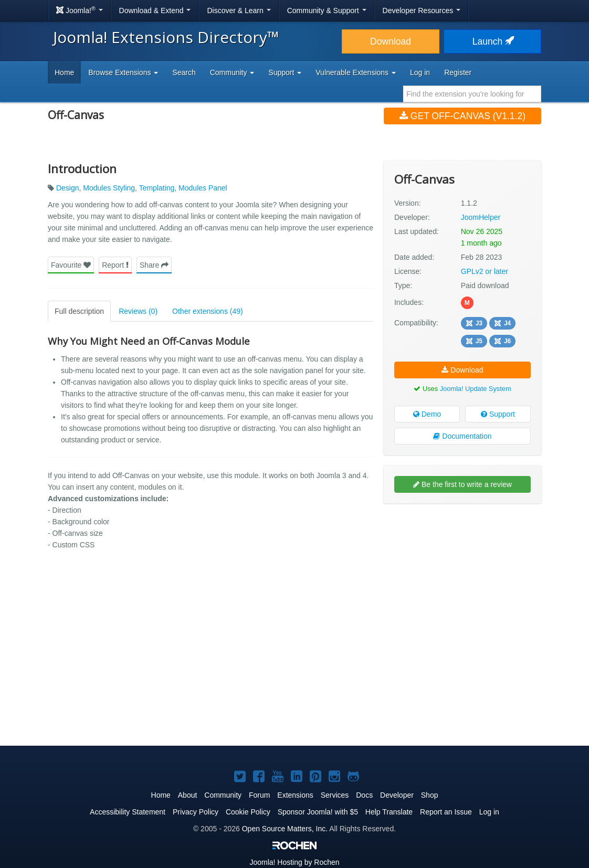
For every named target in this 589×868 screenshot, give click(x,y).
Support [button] (285, 72)
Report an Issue (446, 812)
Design (68, 188)
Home (64, 72)
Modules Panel (203, 188)
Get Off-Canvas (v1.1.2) (462, 116)
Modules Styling (109, 188)
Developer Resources (422, 10)
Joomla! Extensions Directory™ (166, 37)
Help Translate (389, 812)
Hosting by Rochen (294, 862)
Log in (420, 72)
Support (498, 414)
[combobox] (472, 94)
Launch (492, 41)
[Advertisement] (462, 579)
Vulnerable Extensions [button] (356, 72)
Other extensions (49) (208, 311)
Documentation (462, 436)
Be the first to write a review (462, 484)
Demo (427, 414)
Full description (79, 311)
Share (154, 265)
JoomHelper (481, 217)
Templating (157, 188)
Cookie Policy (248, 812)
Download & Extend (155, 10)
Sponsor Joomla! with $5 (318, 812)
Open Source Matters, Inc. (285, 829)
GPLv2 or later (485, 271)
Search (184, 72)
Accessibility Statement (128, 812)
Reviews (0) (138, 311)
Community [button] (232, 72)
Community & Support (327, 10)
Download (391, 41)
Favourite (71, 265)
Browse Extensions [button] (123, 72)
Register (458, 72)
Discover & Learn (239, 10)
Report (115, 265)
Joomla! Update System (476, 389)
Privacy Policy (196, 812)
